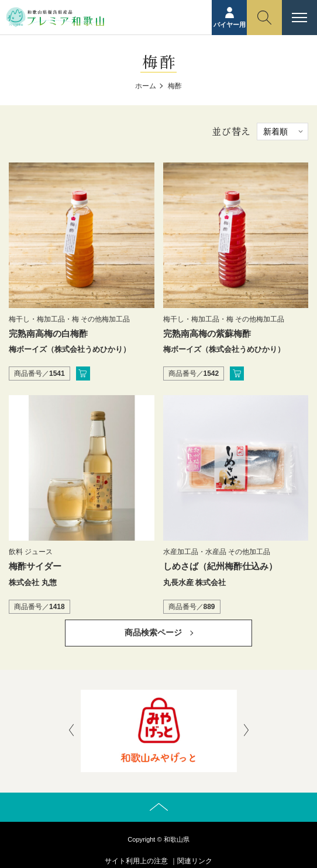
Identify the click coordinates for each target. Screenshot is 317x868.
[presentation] (71, 731)
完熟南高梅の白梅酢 (48, 333)
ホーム (146, 86)
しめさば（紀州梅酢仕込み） (220, 566)
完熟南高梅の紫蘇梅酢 (207, 333)
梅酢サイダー (35, 566)
